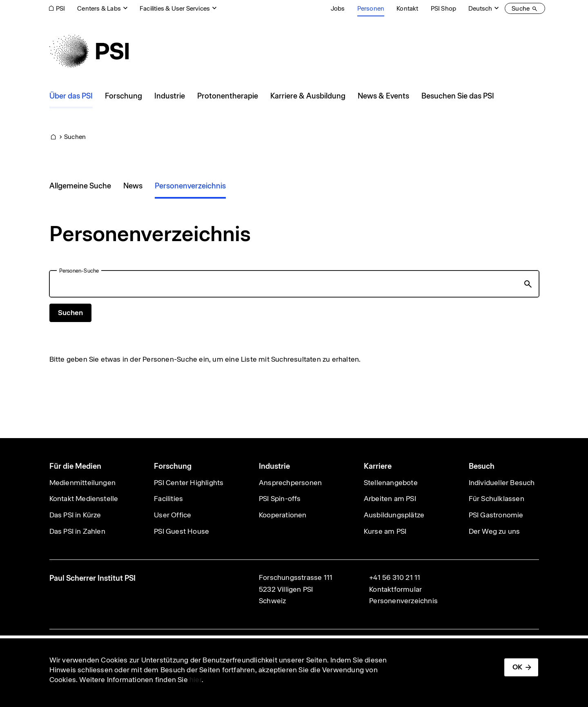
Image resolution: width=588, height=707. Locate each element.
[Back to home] (89, 51)
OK (517, 667)
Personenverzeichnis (403, 601)
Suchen (75, 137)
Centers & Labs (99, 8)
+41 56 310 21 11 (395, 577)
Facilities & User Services (175, 8)
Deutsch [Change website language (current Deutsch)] (480, 8)
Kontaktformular (395, 589)
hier (196, 680)
